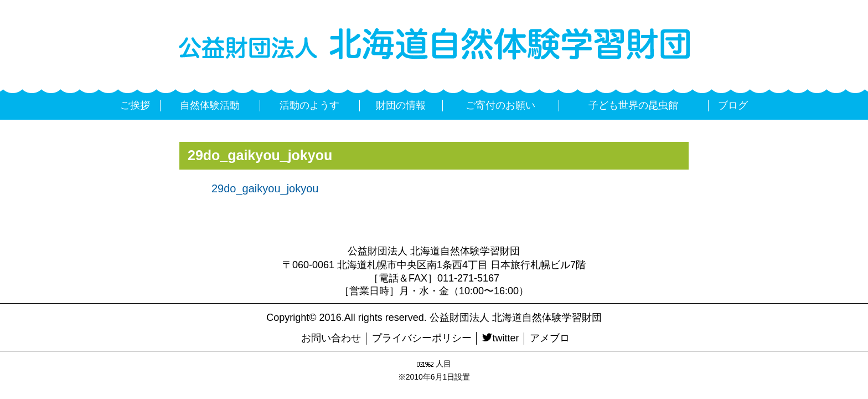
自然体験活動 (210, 105)
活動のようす (309, 105)
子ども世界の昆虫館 (633, 105)
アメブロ (550, 338)
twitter (500, 338)
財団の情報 (401, 105)
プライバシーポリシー (422, 338)
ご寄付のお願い (500, 105)
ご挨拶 (135, 105)
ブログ (733, 105)
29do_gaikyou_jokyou (265, 188)
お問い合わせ (331, 338)
